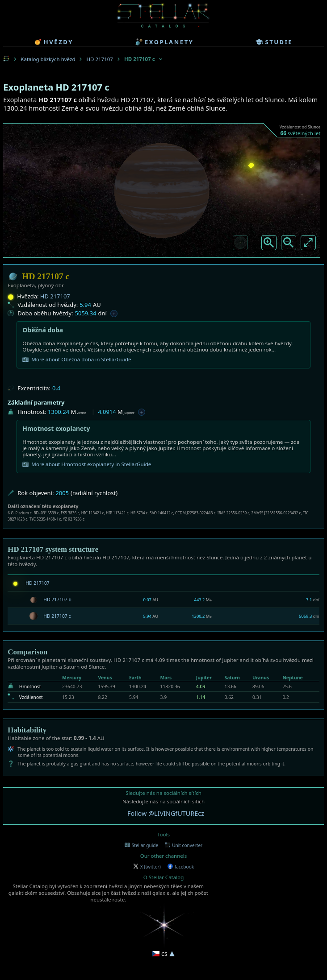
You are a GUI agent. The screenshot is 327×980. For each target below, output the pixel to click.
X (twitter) (147, 867)
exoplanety (164, 42)
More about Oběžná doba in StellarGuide (77, 360)
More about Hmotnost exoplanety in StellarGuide (87, 464)
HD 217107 (99, 59)
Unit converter (184, 845)
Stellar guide (141, 845)
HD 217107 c (57, 616)
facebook (181, 867)
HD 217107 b (57, 600)
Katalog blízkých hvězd (48, 59)
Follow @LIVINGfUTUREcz (166, 813)
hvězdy (54, 42)
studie (274, 42)
